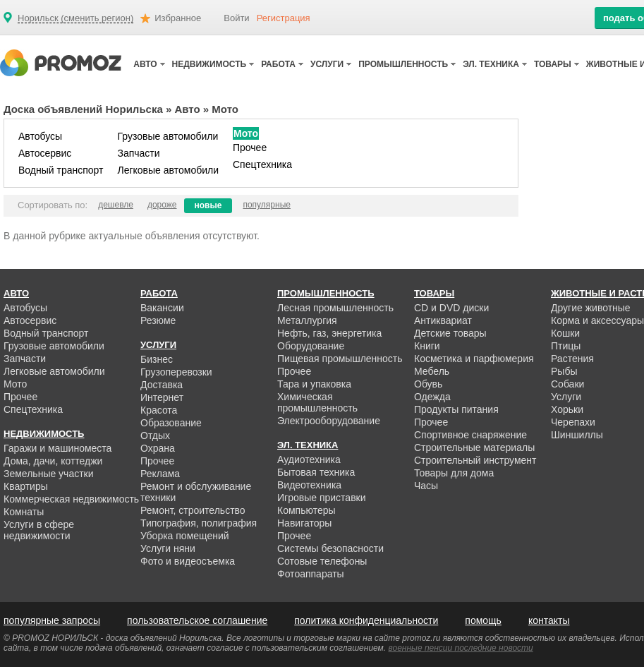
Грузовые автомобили (168, 136)
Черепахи (573, 422)
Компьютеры (306, 510)
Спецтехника (262, 164)
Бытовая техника (316, 472)
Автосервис (45, 153)
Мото (246, 133)
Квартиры (26, 486)
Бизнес (157, 359)
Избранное (178, 18)
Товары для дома (454, 473)
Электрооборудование (329, 421)
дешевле (116, 205)
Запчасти (138, 153)
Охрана (158, 448)
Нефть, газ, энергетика (329, 333)
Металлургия (307, 320)
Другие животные (591, 308)
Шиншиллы (577, 435)
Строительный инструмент (475, 460)
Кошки (565, 333)
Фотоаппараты (311, 574)
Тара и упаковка (314, 384)
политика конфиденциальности (366, 620)
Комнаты (24, 512)
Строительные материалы (474, 447)
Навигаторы (304, 523)
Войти (236, 18)
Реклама (160, 474)
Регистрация (284, 18)
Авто (188, 109)
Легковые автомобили (168, 170)
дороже (162, 205)
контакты (549, 620)
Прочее (250, 148)
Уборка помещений (185, 536)
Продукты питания (456, 409)
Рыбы (564, 371)
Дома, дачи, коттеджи (53, 461)
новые (208, 205)
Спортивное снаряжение (470, 435)
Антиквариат (443, 320)
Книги (427, 346)
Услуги (566, 397)
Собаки (567, 384)
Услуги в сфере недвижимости (39, 530)
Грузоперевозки (176, 372)
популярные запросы (52, 620)
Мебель (432, 371)
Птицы (566, 346)
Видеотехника (309, 485)
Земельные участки (49, 474)
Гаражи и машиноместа (57, 448)
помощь (483, 620)
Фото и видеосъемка (188, 561)
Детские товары (450, 333)
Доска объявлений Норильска (83, 109)
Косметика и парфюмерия (474, 359)
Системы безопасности (330, 548)
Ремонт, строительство (193, 510)
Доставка (162, 385)
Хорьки (567, 409)
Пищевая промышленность (340, 359)
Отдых (155, 435)
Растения (572, 359)
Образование (171, 423)
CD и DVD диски (451, 308)
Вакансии (162, 308)
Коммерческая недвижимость (71, 499)
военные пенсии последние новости (461, 648)
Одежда (432, 397)
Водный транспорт (61, 170)
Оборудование (311, 346)
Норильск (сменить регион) (75, 18)
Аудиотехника (309, 459)
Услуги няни (168, 548)
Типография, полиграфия (199, 523)
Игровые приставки (322, 498)
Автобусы (40, 136)
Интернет (162, 397)
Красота (159, 410)
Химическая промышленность (317, 402)
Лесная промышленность (335, 308)
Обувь (428, 384)
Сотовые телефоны (322, 561)
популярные (267, 205)
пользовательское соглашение (197, 620)
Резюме (158, 320)
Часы (426, 486)
